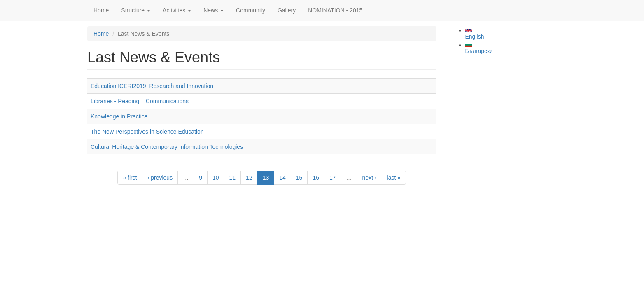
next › (370, 178)
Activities (177, 10)
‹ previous (160, 178)
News (213, 10)
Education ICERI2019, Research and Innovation (152, 86)
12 (249, 178)
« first (130, 178)
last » (394, 178)
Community (251, 10)
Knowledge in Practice (119, 116)
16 (316, 178)
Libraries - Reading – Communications (140, 101)
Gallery (287, 10)
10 (216, 178)
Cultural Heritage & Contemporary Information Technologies (167, 147)
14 (282, 178)
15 (299, 178)
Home (101, 10)
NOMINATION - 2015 (335, 10)
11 (233, 178)
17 (333, 178)
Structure (136, 10)
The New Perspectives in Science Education (147, 132)
